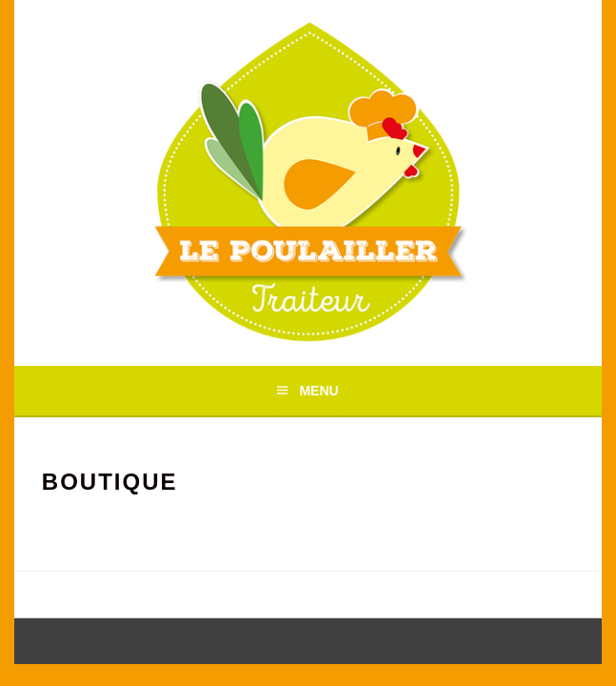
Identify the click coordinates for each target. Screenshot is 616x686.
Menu (318, 391)
